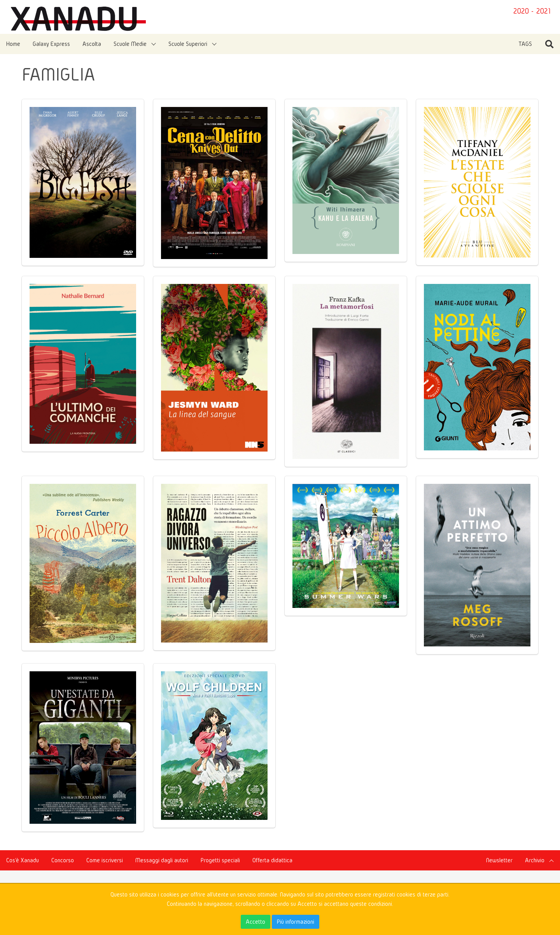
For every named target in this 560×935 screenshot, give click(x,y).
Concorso (63, 860)
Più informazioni (296, 922)
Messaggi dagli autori (162, 860)
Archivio (535, 860)
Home (13, 44)
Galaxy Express (51, 44)
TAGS (525, 44)
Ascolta (92, 44)
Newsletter (499, 860)
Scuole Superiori (188, 44)
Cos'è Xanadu (23, 860)
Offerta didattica (272, 860)
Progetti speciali (220, 860)
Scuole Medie (130, 44)
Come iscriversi (105, 860)
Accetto (255, 922)
